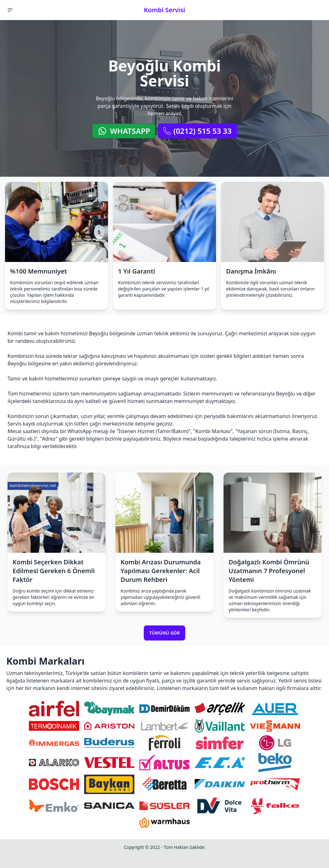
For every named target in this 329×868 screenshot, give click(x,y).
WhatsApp (124, 131)
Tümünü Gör (164, 633)
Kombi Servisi (164, 10)
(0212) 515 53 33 (197, 131)
